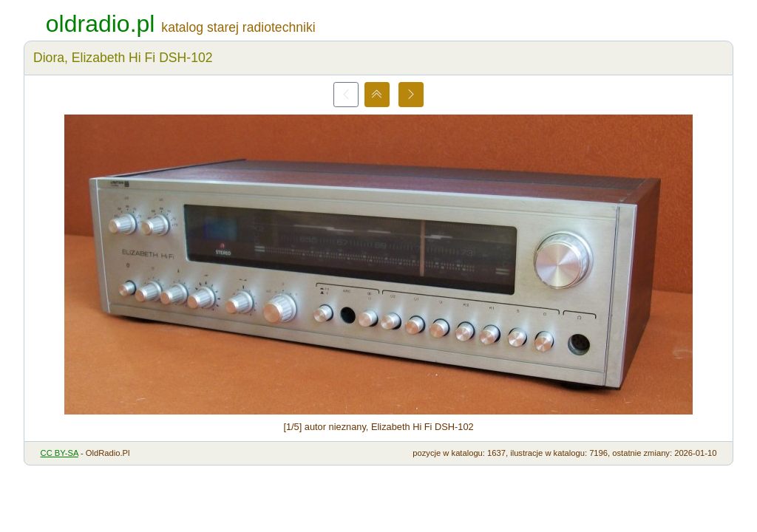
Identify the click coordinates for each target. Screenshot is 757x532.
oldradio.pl (101, 24)
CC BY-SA (60, 453)
